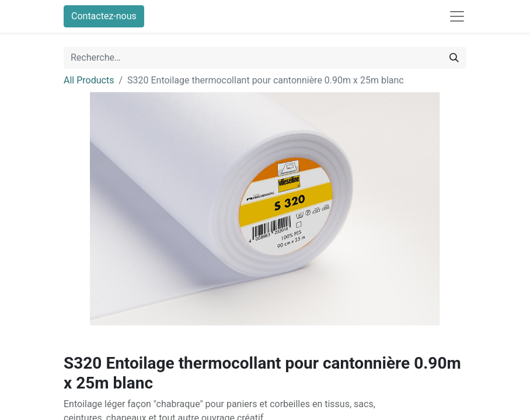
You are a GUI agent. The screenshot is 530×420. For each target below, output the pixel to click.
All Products (89, 80)
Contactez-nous (104, 16)
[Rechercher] (454, 58)
